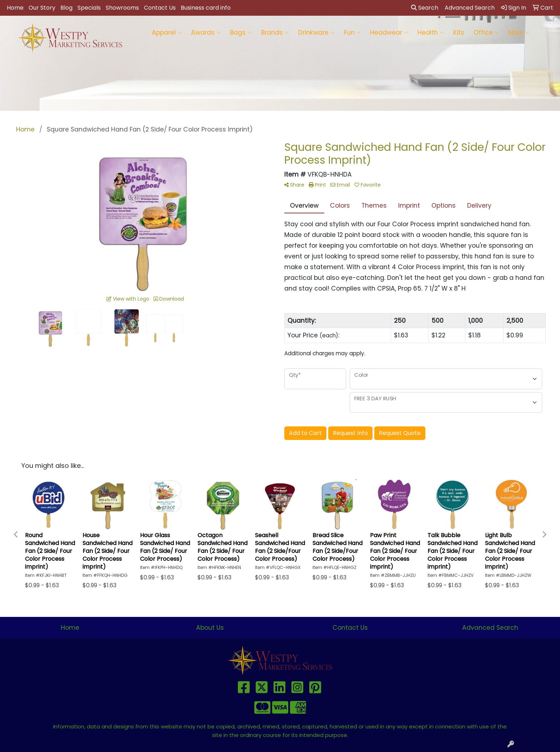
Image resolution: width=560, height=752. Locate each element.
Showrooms (122, 8)
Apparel (167, 33)
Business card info (206, 8)
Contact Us (160, 8)
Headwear (389, 33)
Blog (66, 8)
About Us (210, 628)
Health (431, 33)
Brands (275, 33)
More (519, 33)
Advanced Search (490, 628)
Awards (206, 33)
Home (15, 8)
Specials (89, 8)
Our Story (42, 8)
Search (425, 8)
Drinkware (316, 33)
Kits (459, 33)
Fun (352, 33)
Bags (241, 33)
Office (486, 33)
